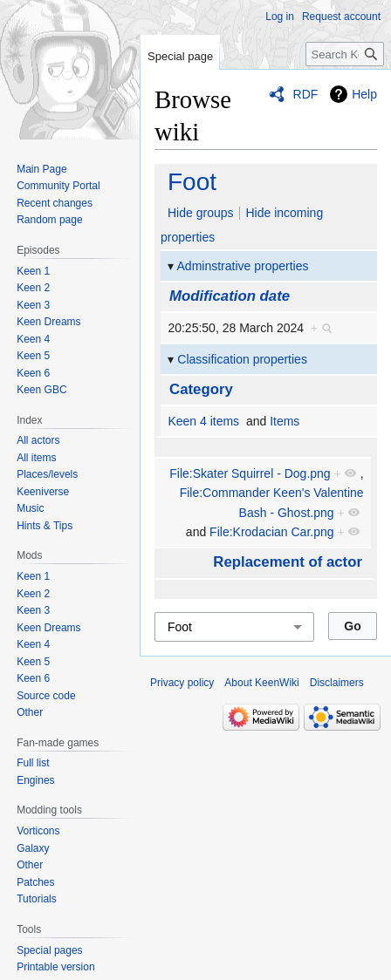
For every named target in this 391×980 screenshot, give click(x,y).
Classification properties (242, 359)
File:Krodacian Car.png (271, 532)
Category (201, 389)
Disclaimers (337, 683)
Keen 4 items (203, 421)
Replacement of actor (288, 562)
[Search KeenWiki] (345, 54)
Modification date (230, 296)
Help (364, 94)
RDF (306, 94)
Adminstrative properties (243, 266)
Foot (192, 182)
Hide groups (201, 213)
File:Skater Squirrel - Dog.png (250, 473)
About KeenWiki (261, 683)
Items (285, 421)
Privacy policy (182, 683)
